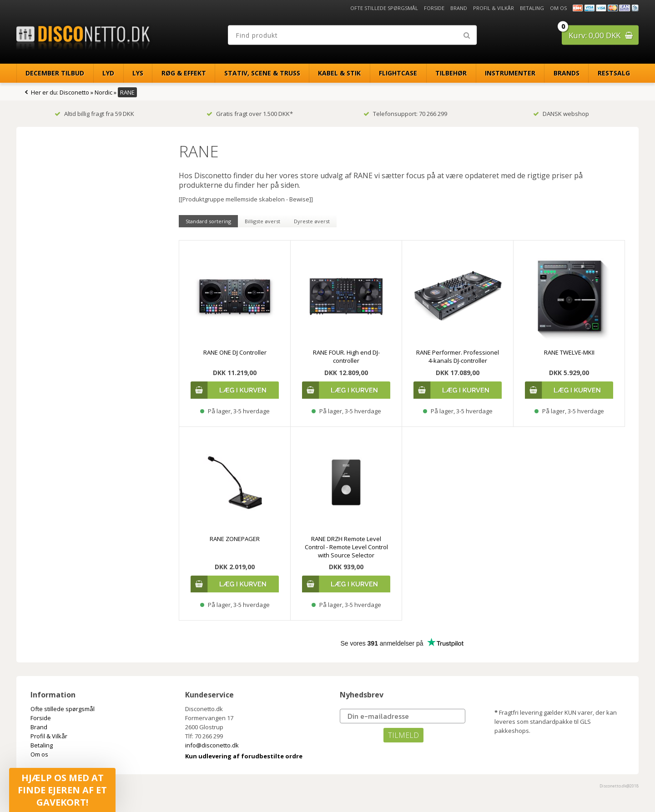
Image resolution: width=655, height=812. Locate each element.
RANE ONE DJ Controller (235, 352)
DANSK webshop (561, 114)
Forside (434, 8)
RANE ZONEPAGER (235, 539)
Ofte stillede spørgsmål (384, 8)
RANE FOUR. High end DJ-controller (346, 356)
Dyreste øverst (312, 221)
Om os (558, 8)
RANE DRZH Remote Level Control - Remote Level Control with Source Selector (346, 547)
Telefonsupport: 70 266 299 (405, 114)
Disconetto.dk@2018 (619, 786)
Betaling (532, 8)
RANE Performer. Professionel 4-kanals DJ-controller (458, 356)
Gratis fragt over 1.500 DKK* (250, 114)
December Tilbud (55, 73)
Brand (459, 8)
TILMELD (403, 735)
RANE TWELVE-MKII (569, 352)
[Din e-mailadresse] (403, 716)
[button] (62, 790)
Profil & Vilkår (494, 8)
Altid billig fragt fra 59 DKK (94, 114)
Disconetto (74, 92)
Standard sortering (208, 221)
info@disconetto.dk (212, 745)
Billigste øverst (262, 221)
